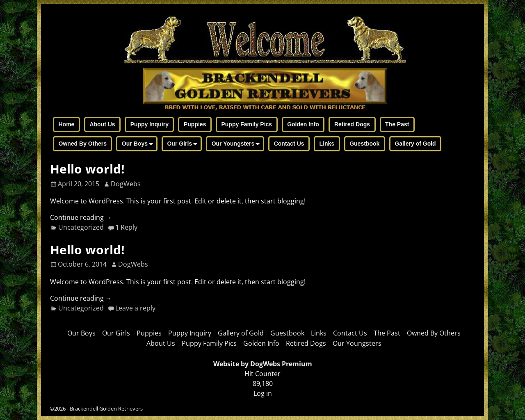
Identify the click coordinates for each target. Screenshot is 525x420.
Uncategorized (81, 227)
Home (67, 124)
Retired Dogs (352, 124)
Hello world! (87, 169)
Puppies (195, 124)
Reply (126, 227)
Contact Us (289, 144)
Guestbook (364, 144)
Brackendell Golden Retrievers (106, 409)
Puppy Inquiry (150, 124)
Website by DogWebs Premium (263, 364)
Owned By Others (83, 144)
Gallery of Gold (415, 144)
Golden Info (303, 124)
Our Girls (184, 144)
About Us (102, 124)
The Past (397, 124)
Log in (263, 393)
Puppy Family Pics (247, 124)
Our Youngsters (237, 144)
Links (327, 144)
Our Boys (139, 144)
